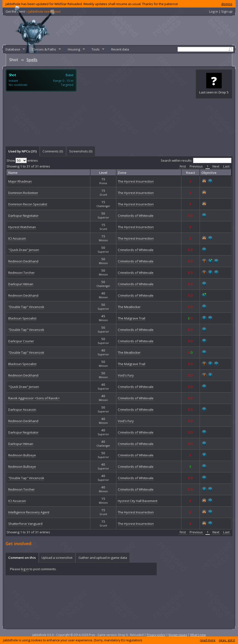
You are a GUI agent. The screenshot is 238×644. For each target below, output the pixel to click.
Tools (96, 49)
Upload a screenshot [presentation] (57, 558)
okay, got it (227, 640)
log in (25, 569)
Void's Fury (126, 375)
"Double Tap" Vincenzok (26, 307)
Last (226, 166)
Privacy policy (156, 635)
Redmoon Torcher (21, 273)
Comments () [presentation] (53, 151)
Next (216, 166)
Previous (196, 166)
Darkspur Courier (21, 341)
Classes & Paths (44, 49)
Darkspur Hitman (21, 284)
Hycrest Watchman (22, 227)
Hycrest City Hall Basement (138, 501)
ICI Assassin (17, 238)
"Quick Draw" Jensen (24, 250)
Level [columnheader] (103, 173)
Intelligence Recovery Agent (29, 512)
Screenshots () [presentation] (81, 151)
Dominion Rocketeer (23, 193)
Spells (32, 60)
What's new (198, 635)
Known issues (178, 635)
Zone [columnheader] (122, 173)
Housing (74, 49)
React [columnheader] (191, 173)
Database (13, 49)
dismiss (227, 4)
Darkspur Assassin (22, 410)
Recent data (120, 49)
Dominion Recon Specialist (28, 204)
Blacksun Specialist (22, 318)
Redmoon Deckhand (23, 261)
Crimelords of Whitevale (136, 216)
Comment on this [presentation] (22, 558)
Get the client (33, 11)
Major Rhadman (20, 181)
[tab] (22, 151)
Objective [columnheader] (209, 173)
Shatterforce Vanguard (25, 524)
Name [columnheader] (13, 173)
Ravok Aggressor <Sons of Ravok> (34, 398)
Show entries (22, 160)
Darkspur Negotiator (23, 216)
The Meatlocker (129, 307)
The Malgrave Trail (132, 318)
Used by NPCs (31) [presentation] (22, 151)
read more (208, 640)
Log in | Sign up (221, 11)
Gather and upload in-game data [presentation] (103, 558)
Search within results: (196, 160)
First (183, 166)
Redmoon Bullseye (22, 455)
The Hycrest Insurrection (136, 181)
